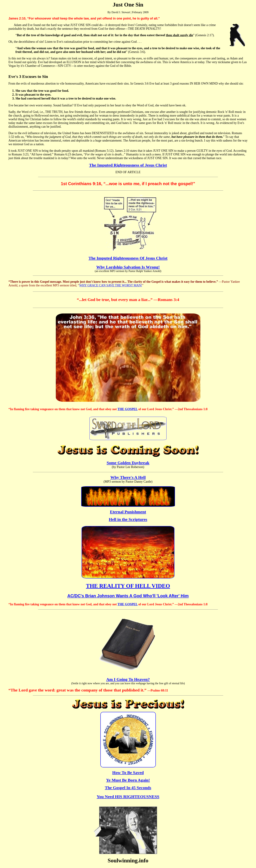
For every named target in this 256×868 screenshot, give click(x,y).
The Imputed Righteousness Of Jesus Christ (128, 258)
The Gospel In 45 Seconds (128, 788)
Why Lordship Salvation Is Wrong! (128, 267)
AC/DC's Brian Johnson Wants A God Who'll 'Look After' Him (128, 596)
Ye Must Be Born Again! (128, 780)
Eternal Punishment (128, 512)
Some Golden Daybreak (128, 463)
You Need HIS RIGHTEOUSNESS (128, 797)
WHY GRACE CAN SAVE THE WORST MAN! (111, 285)
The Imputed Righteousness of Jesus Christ (128, 165)
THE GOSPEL (127, 409)
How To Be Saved (128, 773)
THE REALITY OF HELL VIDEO (128, 586)
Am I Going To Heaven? (128, 679)
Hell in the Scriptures (128, 519)
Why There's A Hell (128, 477)
